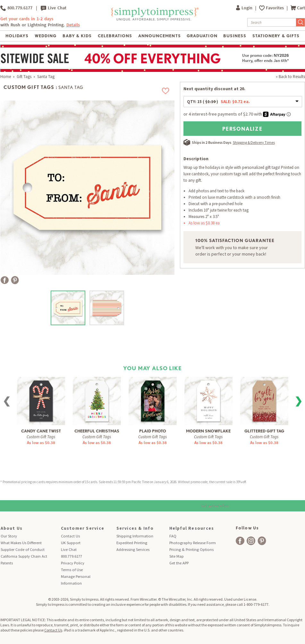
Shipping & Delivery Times (254, 142)
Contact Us (70, 536)
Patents (7, 563)
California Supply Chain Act (24, 556)
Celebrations (115, 36)
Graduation (202, 36)
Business (235, 36)
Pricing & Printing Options (191, 549)
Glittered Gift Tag (264, 431)
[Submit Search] (301, 22)
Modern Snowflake (208, 431)
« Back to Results (290, 77)
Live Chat (54, 8)
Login (245, 8)
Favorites (275, 8)
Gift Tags (24, 77)
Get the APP (179, 563)
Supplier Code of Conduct (23, 549)
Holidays (17, 36)
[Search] (272, 22)
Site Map (177, 556)
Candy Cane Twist (41, 431)
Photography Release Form (193, 543)
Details (73, 25)
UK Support (71, 543)
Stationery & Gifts (276, 36)
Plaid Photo (153, 431)
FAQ (173, 536)
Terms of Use (72, 570)
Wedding (46, 36)
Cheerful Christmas (97, 431)
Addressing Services (133, 549)
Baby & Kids (77, 36)
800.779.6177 (16, 8)
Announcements (160, 36)
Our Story (9, 536)
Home (6, 77)
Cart (298, 8)
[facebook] (240, 541)
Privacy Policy (73, 563)
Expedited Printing (132, 543)
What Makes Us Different (21, 543)
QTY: (218, 102)
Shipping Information (135, 536)
